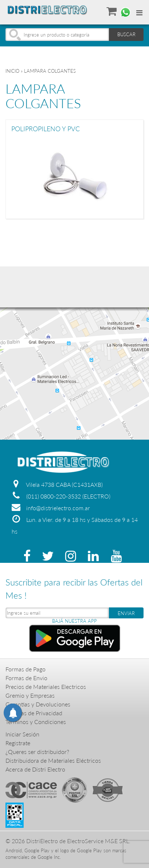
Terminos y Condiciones (36, 722)
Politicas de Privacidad (34, 713)
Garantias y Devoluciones (38, 704)
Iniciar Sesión (22, 734)
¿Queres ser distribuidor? (37, 752)
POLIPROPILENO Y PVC (46, 129)
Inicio (12, 71)
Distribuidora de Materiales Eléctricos (53, 760)
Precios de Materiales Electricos (46, 687)
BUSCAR (126, 34)
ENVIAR (126, 613)
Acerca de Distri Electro (35, 769)
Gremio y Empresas (30, 695)
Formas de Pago (26, 669)
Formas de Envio (26, 678)
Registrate (18, 743)
